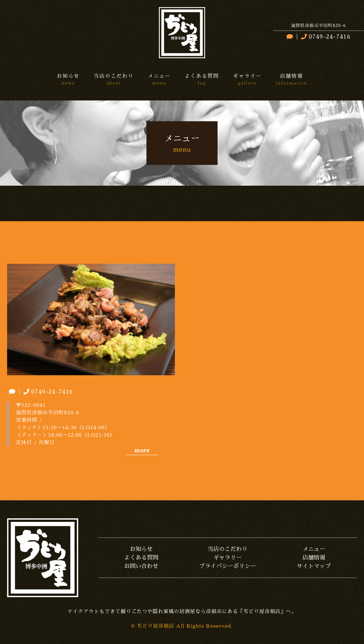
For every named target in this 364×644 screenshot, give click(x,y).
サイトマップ (314, 566)
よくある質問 (141, 558)
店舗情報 (314, 558)
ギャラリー (227, 558)
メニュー (314, 549)
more (142, 451)
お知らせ (141, 549)
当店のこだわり (227, 549)
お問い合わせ (141, 566)
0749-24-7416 (325, 37)
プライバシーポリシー (227, 566)
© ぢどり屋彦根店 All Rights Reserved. (182, 626)
